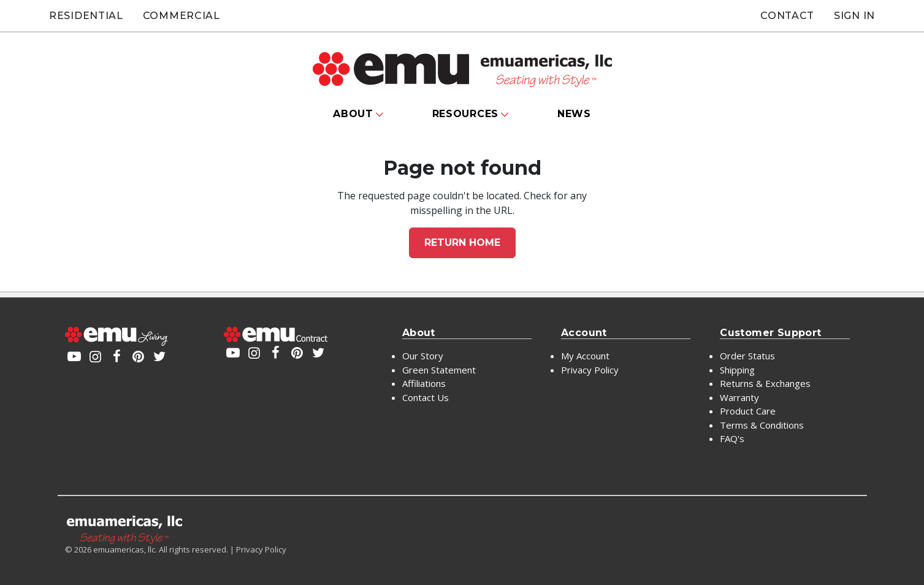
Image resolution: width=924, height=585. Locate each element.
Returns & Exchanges (765, 383)
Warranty (739, 397)
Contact (787, 16)
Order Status (747, 356)
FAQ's (732, 438)
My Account (585, 356)
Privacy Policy (590, 370)
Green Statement (439, 370)
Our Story (423, 356)
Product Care (748, 411)
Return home (462, 243)
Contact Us (426, 397)
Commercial (181, 16)
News (574, 114)
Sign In (854, 16)
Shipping (737, 370)
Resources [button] (465, 114)
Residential (86, 16)
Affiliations (424, 383)
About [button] (353, 114)
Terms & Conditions (762, 425)
